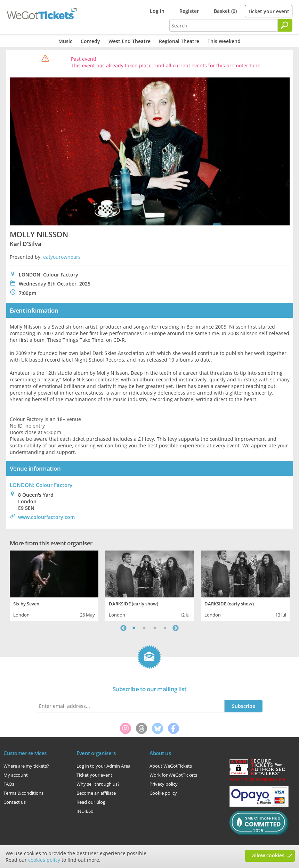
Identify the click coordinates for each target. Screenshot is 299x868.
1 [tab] (134, 628)
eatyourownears (62, 257)
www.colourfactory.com (46, 517)
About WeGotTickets (171, 766)
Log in (157, 11)
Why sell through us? (98, 784)
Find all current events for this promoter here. (208, 65)
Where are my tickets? (26, 766)
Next (176, 628)
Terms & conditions (23, 793)
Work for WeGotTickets (173, 775)
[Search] (285, 25)
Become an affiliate (96, 793)
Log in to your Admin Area (103, 766)
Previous (123, 628)
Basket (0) (225, 11)
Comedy (90, 41)
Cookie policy (163, 793)
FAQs (9, 784)
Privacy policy (164, 784)
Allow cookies (268, 855)
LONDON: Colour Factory (41, 485)
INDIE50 (85, 811)
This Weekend (224, 41)
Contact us (15, 802)
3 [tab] (155, 628)
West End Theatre (130, 41)
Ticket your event (269, 11)
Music (65, 41)
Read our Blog (91, 802)
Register (189, 11)
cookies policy (44, 860)
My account (16, 775)
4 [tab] (165, 628)
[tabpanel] (54, 585)
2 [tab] (144, 628)
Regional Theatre (179, 41)
